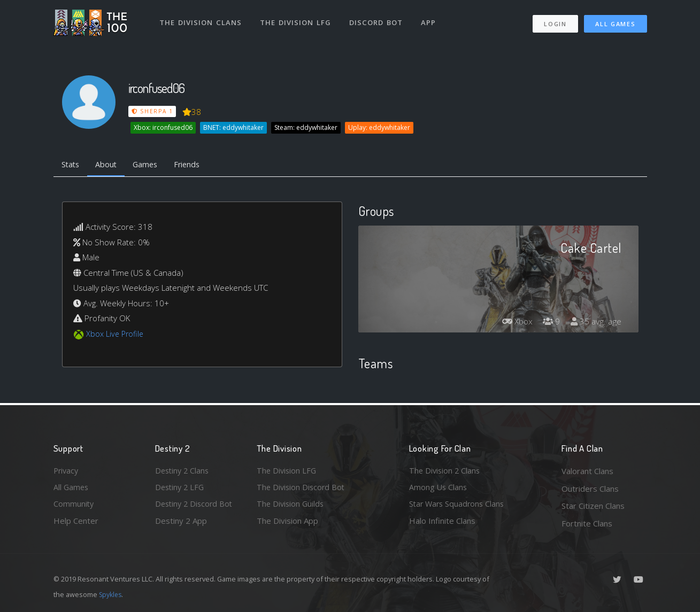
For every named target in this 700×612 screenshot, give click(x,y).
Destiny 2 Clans (183, 471)
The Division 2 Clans (446, 471)
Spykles (111, 594)
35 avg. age (595, 323)
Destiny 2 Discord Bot (196, 506)
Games (151, 165)
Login (555, 22)
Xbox (514, 323)
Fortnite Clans (587, 523)
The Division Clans (201, 20)
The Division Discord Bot (302, 489)
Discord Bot (378, 20)
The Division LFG (297, 20)
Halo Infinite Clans (442, 523)
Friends (194, 165)
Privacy (67, 471)
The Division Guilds (291, 506)
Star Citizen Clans (593, 506)
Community (74, 506)
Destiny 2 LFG (181, 489)
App (432, 20)
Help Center (76, 523)
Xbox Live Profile (116, 335)
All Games (615, 22)
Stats (72, 165)
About (109, 165)
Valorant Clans (587, 471)
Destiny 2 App (181, 523)
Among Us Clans (439, 489)
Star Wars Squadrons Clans (459, 506)
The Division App (287, 523)
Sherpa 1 (152, 111)
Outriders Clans (590, 489)
